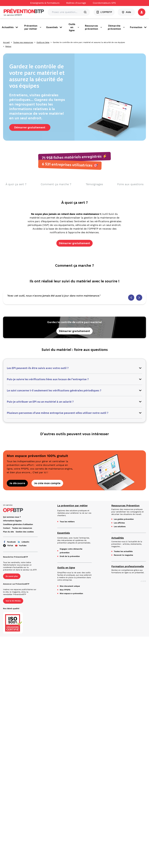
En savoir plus (12, 576)
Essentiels (55, 27)
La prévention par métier (73, 506)
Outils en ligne (74, 27)
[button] (142, 12)
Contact (7, 528)
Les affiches (119, 523)
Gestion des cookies (25, 532)
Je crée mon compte (47, 483)
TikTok (8, 546)
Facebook (9, 542)
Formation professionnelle (128, 566)
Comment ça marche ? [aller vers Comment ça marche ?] (56, 184)
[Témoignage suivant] (139, 298)
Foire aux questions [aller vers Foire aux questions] (130, 184)
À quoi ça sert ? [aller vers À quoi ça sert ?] (16, 184)
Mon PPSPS (65, 590)
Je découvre (17, 483)
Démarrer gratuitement (30, 127)
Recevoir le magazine (123, 555)
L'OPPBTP (104, 12)
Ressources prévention (94, 27)
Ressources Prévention (125, 506)
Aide (126, 12)
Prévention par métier (33, 27)
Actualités (10, 27)
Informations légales (12, 521)
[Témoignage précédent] (131, 298)
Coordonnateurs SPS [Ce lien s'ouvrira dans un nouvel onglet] (104, 3)
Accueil (6, 42)
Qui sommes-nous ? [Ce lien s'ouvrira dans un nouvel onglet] (12, 517)
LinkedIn (23, 542)
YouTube (21, 546)
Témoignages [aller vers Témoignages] (94, 184)
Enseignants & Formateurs (45, 3)
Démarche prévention (116, 27)
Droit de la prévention (70, 556)
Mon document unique (70, 586)
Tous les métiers (67, 522)
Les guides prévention (124, 519)
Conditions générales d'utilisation (18, 524)
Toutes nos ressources (23, 42)
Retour (8, 46)
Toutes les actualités (123, 551)
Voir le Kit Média (13, 601)
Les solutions (120, 527)
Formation (139, 27)
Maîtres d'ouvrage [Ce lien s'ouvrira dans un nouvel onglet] (76, 3)
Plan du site (8, 532)
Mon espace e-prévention (71, 593)
